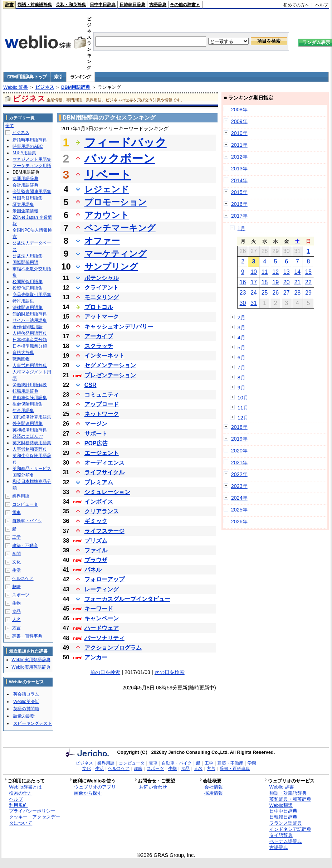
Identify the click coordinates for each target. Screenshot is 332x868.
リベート (108, 175)
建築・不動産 (25, 545)
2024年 (239, 498)
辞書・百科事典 (27, 636)
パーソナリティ (104, 638)
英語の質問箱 (26, 709)
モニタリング (102, 297)
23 (243, 293)
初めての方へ (296, 5)
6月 (241, 358)
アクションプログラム (113, 648)
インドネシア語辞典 (290, 829)
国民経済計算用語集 (32, 417)
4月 (241, 338)
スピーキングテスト (33, 723)
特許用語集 (23, 301)
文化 (16, 562)
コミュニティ (102, 395)
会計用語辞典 (25, 185)
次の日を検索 (170, 672)
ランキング (81, 77)
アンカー (96, 657)
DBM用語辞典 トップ (27, 77)
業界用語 (21, 496)
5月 (241, 348)
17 (254, 282)
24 (254, 293)
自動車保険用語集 (30, 398)
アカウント (107, 215)
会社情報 (214, 787)
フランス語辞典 (286, 823)
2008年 (239, 110)
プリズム (96, 541)
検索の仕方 (21, 793)
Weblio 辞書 (16, 87)
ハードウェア (102, 628)
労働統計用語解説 (30, 385)
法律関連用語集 (28, 307)
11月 (243, 408)
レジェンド (107, 189)
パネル (93, 570)
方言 (16, 628)
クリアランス (102, 511)
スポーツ (21, 595)
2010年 (239, 133)
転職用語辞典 (25, 391)
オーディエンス (104, 463)
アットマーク (102, 317)
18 (265, 282)
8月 (241, 378)
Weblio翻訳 (281, 805)
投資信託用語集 (28, 288)
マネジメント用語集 (32, 159)
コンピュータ (25, 504)
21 (297, 282)
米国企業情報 (25, 211)
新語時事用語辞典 (30, 140)
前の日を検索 (105, 672)
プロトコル (99, 307)
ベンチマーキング (120, 228)
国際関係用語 (25, 262)
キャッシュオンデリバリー (119, 327)
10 (254, 272)
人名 (16, 620)
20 (287, 282)
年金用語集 (23, 411)
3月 (241, 328)
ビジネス (45, 87)
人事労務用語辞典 (30, 365)
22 (308, 282)
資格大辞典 (23, 353)
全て (10, 126)
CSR (91, 385)
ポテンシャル (102, 278)
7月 (241, 368)
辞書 (9, 5)
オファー (102, 241)
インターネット (104, 356)
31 (254, 303)
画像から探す (88, 793)
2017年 (239, 216)
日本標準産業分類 (30, 340)
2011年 (239, 145)
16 (243, 282)
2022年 (239, 474)
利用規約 (18, 805)
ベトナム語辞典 (286, 841)
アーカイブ (99, 336)
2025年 (239, 510)
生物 (16, 603)
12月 (243, 418)
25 (265, 293)
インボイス (99, 502)
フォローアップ (104, 579)
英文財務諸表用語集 (32, 443)
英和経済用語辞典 (30, 430)
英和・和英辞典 (71, 5)
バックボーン (120, 159)
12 (275, 272)
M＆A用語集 (24, 153)
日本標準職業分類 (30, 346)
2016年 (239, 204)
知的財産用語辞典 (30, 314)
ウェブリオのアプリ (95, 787)
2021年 (239, 462)
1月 (241, 228)
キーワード (99, 609)
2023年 (239, 486)
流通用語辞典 (25, 179)
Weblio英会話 (26, 702)
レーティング (102, 589)
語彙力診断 (24, 716)
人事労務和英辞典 (30, 449)
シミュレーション (107, 492)
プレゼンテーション (110, 375)
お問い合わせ (153, 787)
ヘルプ (322, 5)
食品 (16, 611)
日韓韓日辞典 (132, 5)
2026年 (239, 522)
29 (308, 293)
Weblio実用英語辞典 (31, 667)
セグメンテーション (110, 365)
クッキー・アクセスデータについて (35, 820)
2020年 (239, 451)
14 (297, 272)
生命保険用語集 (28, 404)
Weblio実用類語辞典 (31, 660)
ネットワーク (102, 414)
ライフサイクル (104, 472)
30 (243, 303)
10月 (243, 398)
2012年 (239, 157)
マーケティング (116, 254)
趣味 (16, 587)
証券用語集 (23, 204)
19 (275, 282)
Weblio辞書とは (25, 787)
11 (265, 272)
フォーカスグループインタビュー (127, 599)
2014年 (239, 180)
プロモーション (116, 202)
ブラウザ (96, 560)
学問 (16, 554)
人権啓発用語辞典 (30, 333)
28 (297, 293)
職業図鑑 (21, 359)
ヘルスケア (23, 578)
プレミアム (99, 482)
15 (308, 272)
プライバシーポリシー (32, 811)
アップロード (102, 404)
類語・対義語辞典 (35, 5)
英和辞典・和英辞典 (290, 799)
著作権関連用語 (28, 327)
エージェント (102, 453)
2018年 (239, 427)
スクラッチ (99, 346)
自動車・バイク (27, 521)
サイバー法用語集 (30, 320)
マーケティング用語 (32, 166)
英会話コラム (26, 694)
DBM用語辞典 (76, 87)
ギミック (96, 521)
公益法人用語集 (28, 256)
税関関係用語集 (28, 282)
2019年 (239, 439)
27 (287, 293)
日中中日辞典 (103, 5)
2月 (241, 317)
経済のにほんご (28, 436)
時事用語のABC (28, 146)
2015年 (239, 192)
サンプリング (111, 266)
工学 (16, 537)
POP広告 (96, 443)
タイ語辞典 (281, 835)
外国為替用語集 (28, 198)
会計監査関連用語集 (32, 191)
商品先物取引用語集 (32, 295)
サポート (96, 434)
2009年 (239, 121)
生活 (16, 570)
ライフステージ (104, 531)
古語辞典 (158, 5)
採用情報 (214, 793)
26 (275, 293)
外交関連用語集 (28, 423)
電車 (16, 513)
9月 (241, 388)
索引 (58, 77)
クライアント (102, 288)
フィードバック (126, 142)
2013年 (239, 169)
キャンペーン (102, 618)
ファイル (96, 550)
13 (287, 272)
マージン (96, 424)
